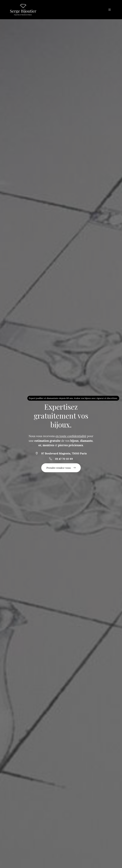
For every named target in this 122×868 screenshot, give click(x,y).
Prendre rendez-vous (61, 468)
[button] (110, 10)
